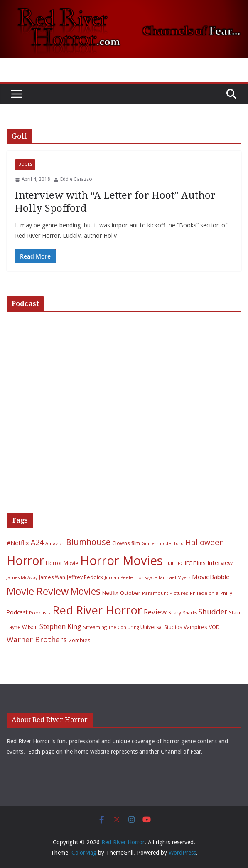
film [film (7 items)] (136, 543)
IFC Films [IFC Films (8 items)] (195, 563)
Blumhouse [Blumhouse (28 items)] (88, 542)
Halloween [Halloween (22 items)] (205, 542)
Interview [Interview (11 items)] (220, 562)
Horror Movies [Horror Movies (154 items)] (122, 560)
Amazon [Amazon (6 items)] (55, 543)
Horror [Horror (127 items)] (25, 560)
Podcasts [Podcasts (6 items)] (40, 613)
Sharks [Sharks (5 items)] (190, 613)
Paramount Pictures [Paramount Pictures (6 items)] (165, 593)
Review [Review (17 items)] (155, 612)
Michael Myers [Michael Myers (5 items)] (174, 577)
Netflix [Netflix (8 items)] (110, 593)
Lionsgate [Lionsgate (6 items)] (146, 577)
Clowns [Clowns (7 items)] (121, 543)
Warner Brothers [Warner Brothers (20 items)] (37, 639)
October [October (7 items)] (130, 593)
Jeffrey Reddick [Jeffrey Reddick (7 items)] (85, 577)
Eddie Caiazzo (76, 179)
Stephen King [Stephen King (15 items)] (60, 626)
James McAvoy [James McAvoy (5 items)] (22, 577)
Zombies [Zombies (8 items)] (80, 640)
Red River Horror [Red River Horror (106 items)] (97, 610)
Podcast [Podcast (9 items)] (17, 612)
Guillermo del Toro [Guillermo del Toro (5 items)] (163, 543)
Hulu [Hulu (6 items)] (170, 563)
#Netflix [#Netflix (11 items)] (18, 542)
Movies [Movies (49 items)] (85, 591)
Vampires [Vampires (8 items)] (195, 627)
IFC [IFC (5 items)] (180, 563)
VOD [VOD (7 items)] (214, 627)
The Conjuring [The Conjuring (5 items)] (124, 627)
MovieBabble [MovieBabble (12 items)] (211, 577)
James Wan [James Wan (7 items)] (52, 577)
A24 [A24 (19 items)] (37, 542)
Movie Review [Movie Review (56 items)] (38, 591)
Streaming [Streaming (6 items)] (95, 627)
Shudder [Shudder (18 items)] (213, 612)
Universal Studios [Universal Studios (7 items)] (161, 627)
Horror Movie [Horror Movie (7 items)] (62, 563)
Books (25, 164)
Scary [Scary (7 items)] (175, 613)
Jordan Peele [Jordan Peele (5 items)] (119, 577)
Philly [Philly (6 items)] (226, 593)
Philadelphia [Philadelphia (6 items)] (204, 593)
